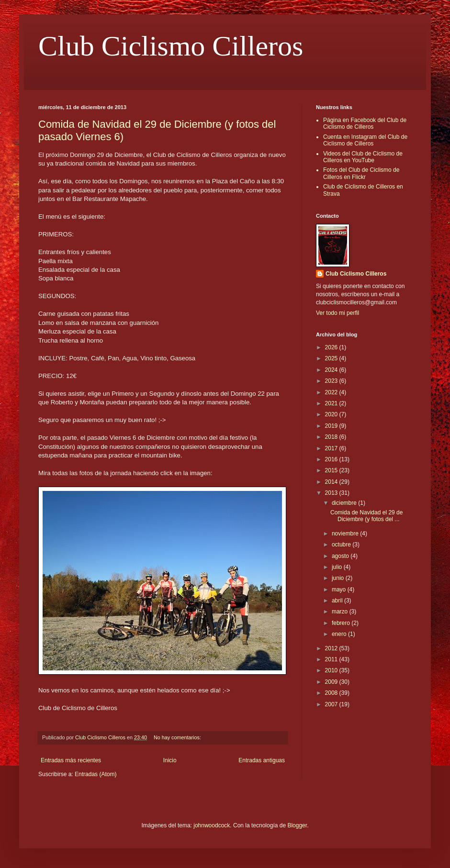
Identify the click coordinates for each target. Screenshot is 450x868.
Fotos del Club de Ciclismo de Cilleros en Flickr (361, 173)
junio (339, 578)
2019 (332, 426)
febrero (342, 623)
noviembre (346, 534)
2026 (332, 347)
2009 (332, 682)
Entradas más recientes (71, 760)
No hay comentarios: (178, 737)
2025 (332, 358)
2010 (332, 670)
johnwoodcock (212, 825)
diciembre (345, 503)
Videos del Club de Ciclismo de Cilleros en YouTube (363, 157)
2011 (332, 659)
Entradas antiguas (262, 760)
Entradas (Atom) (96, 774)
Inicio (170, 760)
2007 (332, 704)
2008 (332, 693)
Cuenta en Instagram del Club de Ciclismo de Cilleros (365, 140)
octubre (342, 545)
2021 (332, 403)
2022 (332, 392)
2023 (332, 381)
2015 (332, 470)
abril (338, 601)
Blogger (297, 825)
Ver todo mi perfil (337, 313)
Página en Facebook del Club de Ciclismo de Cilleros (365, 123)
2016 (332, 459)
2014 (332, 482)
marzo (341, 612)
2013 (332, 493)
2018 (332, 437)
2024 (332, 370)
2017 (332, 448)
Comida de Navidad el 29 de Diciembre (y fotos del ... (366, 516)
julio (338, 567)
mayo (340, 590)
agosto (341, 556)
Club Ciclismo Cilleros (171, 46)
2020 (332, 414)
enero (340, 634)
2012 (332, 648)
